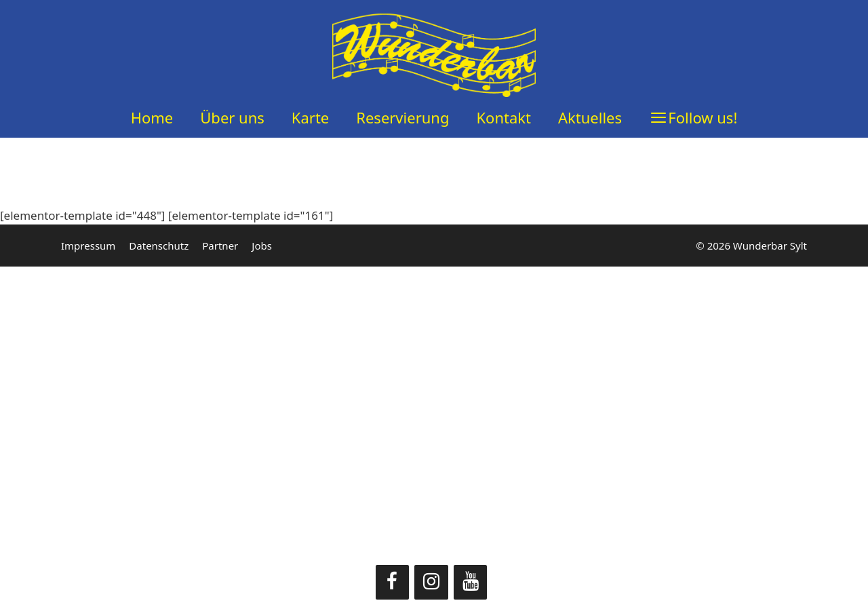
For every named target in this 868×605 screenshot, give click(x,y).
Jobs (262, 246)
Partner (220, 246)
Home (152, 117)
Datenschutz (159, 246)
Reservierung (402, 117)
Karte (310, 117)
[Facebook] (393, 582)
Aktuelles (590, 117)
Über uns (232, 117)
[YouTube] (471, 582)
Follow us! (703, 117)
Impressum (88, 246)
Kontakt (504, 117)
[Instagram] (431, 582)
